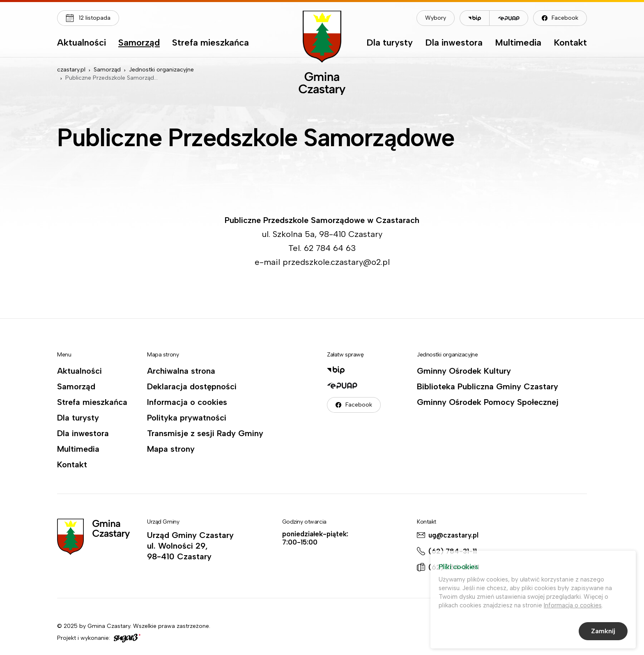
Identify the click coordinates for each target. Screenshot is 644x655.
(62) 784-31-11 (453, 551)
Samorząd (139, 43)
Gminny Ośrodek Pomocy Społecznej (488, 402)
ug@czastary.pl (453, 535)
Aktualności (82, 43)
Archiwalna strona (181, 371)
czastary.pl (71, 70)
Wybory (436, 18)
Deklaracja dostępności (192, 386)
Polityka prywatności (187, 418)
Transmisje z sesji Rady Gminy (205, 433)
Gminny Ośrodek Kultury (464, 371)
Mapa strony (171, 449)
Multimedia (518, 43)
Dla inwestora (454, 43)
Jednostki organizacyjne (161, 70)
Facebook (565, 18)
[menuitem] (82, 45)
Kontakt (570, 43)
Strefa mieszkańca (210, 43)
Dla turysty (390, 43)
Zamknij (603, 632)
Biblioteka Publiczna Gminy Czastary (488, 386)
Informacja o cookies (187, 402)
